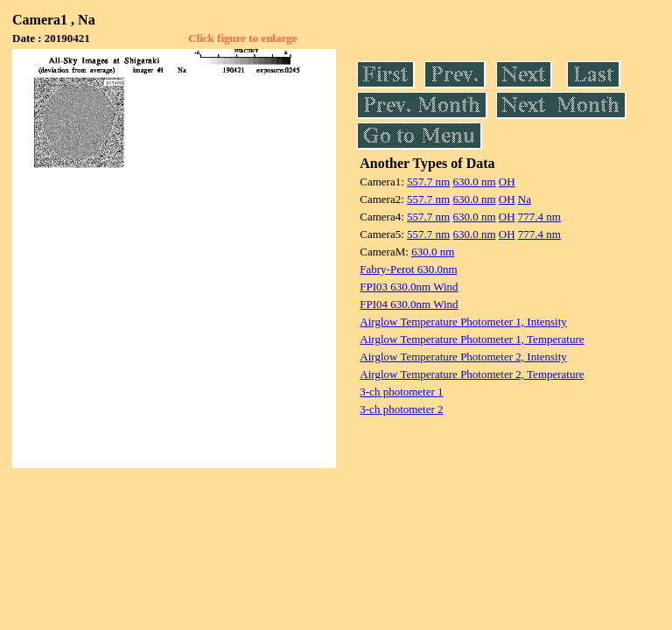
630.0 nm (474, 182)
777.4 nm (539, 217)
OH (507, 182)
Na (525, 199)
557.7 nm (428, 182)
